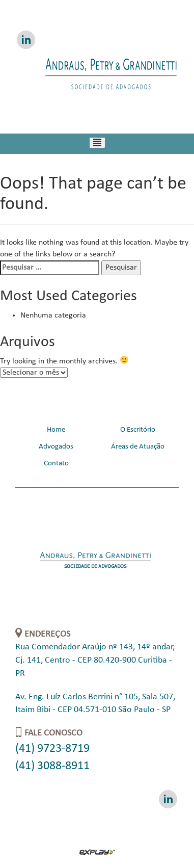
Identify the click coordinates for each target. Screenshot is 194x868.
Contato (56, 464)
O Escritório (138, 430)
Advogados (56, 447)
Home (56, 430)
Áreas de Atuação (138, 447)
